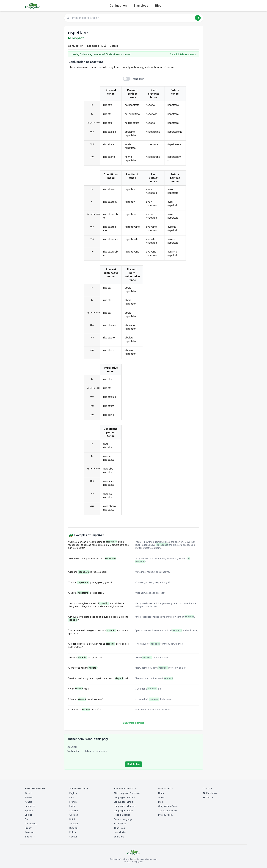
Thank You (119, 828)
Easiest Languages (124, 819)
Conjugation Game (168, 806)
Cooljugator (73, 751)
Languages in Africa (124, 797)
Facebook (210, 793)
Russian (29, 797)
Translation (138, 79)
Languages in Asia (123, 811)
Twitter (208, 797)
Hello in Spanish (122, 815)
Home (161, 793)
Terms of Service (167, 811)
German (29, 832)
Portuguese (31, 824)
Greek (28, 793)
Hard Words (120, 824)
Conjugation (118, 6)
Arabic (28, 802)
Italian (88, 751)
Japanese (30, 806)
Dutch (28, 819)
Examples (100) (97, 46)
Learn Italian (120, 832)
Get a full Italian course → (183, 54)
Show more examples (134, 723)
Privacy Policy (166, 815)
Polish (73, 832)
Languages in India (123, 802)
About (161, 797)
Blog (158, 6)
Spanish (29, 811)
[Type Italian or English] (134, 18)
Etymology (141, 6)
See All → (30, 837)
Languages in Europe (125, 806)
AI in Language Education (127, 793)
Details (114, 46)
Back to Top (133, 764)
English (29, 815)
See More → (120, 837)
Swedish (74, 824)
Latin (72, 797)
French (29, 828)
